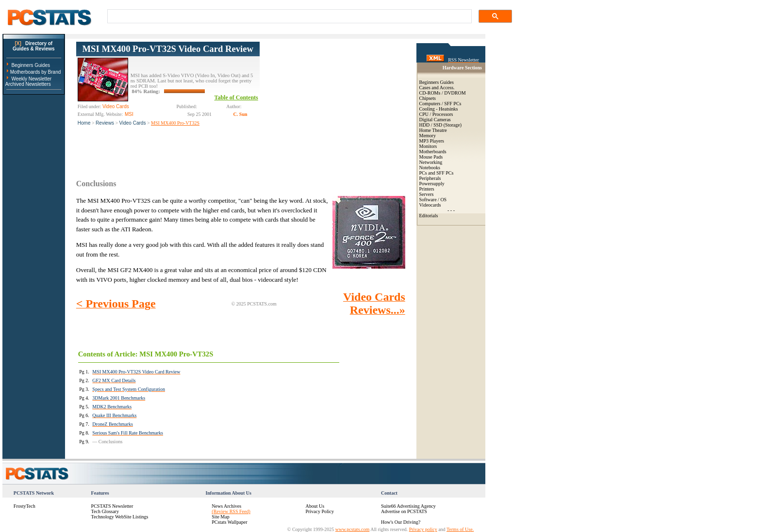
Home (84, 123)
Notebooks (430, 168)
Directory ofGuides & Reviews (34, 46)
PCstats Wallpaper (229, 522)
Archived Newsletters (28, 84)
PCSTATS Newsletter (112, 506)
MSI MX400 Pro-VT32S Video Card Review (168, 49)
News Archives (226, 506)
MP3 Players (432, 141)
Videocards (430, 205)
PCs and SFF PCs (437, 173)
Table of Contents (236, 97)
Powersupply (432, 184)
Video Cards (133, 123)
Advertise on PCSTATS (404, 511)
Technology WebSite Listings (120, 517)
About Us (315, 506)
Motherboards (433, 152)
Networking (431, 162)
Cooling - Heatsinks (439, 109)
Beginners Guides (31, 65)
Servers (427, 194)
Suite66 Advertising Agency (408, 506)
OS (443, 200)
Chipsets (428, 98)
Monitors (428, 146)
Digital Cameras (435, 120)
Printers (427, 189)
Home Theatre (433, 130)
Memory (428, 136)
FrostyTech (25, 506)
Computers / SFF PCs (440, 104)
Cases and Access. (437, 88)
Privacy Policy (320, 511)
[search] (289, 16)
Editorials (429, 216)
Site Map (220, 517)
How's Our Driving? (401, 522)
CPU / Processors (436, 114)
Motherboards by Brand (36, 72)
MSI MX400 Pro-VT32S (175, 123)
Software (428, 200)
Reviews (105, 123)
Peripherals (430, 178)
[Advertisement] (332, 102)
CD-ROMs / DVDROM (443, 93)
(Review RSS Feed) (231, 511)
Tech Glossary (105, 511)
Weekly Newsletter (31, 79)
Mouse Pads (431, 157)
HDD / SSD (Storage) (441, 125)
